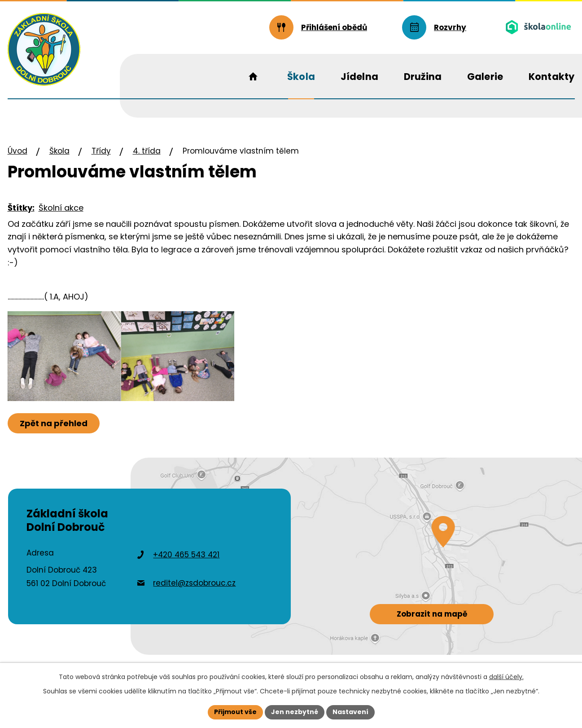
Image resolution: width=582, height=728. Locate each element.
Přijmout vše (235, 712)
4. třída (147, 151)
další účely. (506, 677)
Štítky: (21, 208)
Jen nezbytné (295, 712)
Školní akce (61, 208)
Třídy (101, 151)
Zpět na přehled (54, 423)
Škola (59, 151)
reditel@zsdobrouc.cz (194, 583)
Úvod (18, 151)
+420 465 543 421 (186, 555)
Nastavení (350, 712)
